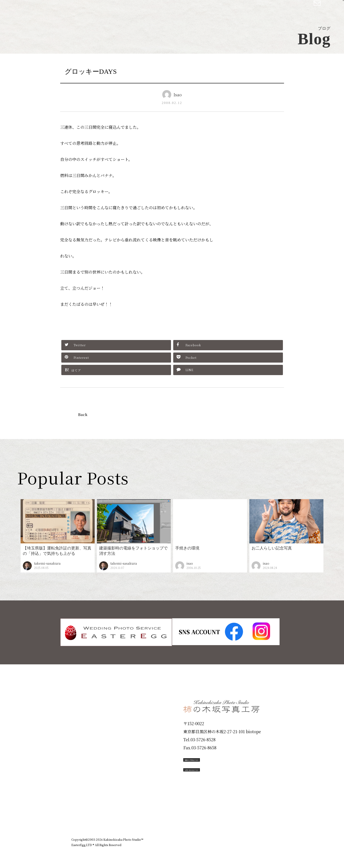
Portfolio (84, 748)
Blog (78, 796)
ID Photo (84, 716)
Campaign (86, 764)
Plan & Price (90, 700)
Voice (79, 780)
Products (84, 732)
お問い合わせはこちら (217, 779)
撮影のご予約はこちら (217, 759)
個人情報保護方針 (260, 815)
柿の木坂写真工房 (40, 8)
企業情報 (213, 815)
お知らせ (233, 815)
